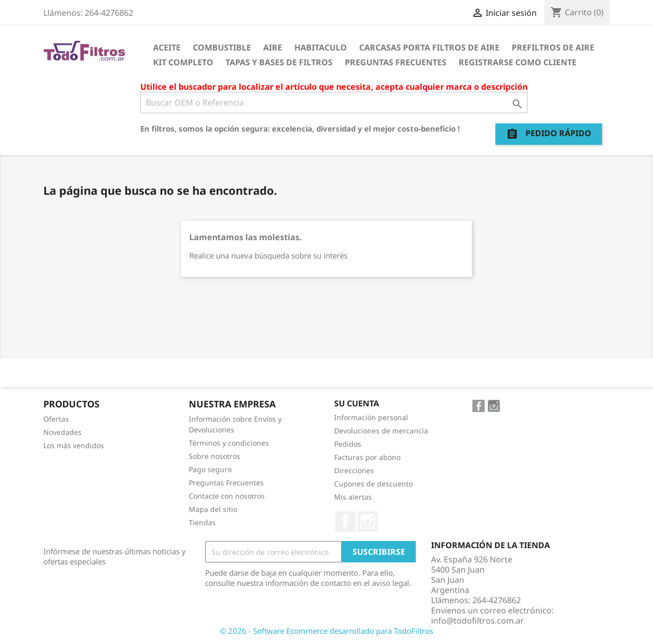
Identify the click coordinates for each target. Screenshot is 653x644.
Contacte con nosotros (227, 496)
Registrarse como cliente (518, 62)
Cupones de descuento (373, 484)
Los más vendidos (74, 445)
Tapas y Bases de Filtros (279, 62)
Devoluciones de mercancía (381, 431)
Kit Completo (183, 62)
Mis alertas (353, 497)
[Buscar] (334, 102)
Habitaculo (321, 47)
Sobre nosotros (215, 456)
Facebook (345, 522)
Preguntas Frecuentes (396, 62)
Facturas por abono (367, 457)
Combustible (222, 47)
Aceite (167, 47)
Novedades (62, 432)
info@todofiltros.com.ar (478, 621)
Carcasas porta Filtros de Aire (429, 47)
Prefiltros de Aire (553, 47)
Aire (273, 47)
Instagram (368, 522)
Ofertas (56, 419)
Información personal (371, 417)
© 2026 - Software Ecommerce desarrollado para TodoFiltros (326, 631)
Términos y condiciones (229, 443)
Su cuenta (357, 403)
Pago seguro (210, 469)
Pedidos (348, 444)
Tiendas (202, 522)
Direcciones (354, 470)
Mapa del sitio (213, 509)
